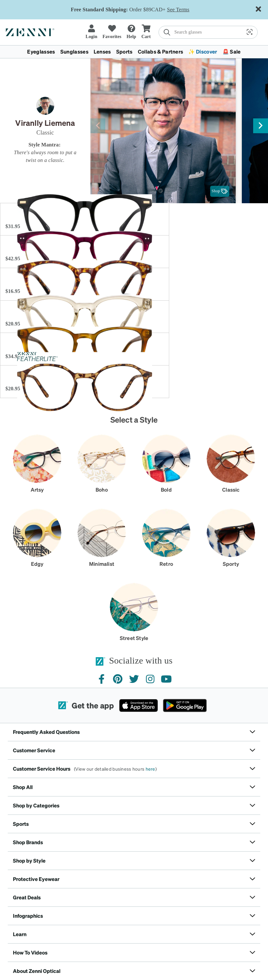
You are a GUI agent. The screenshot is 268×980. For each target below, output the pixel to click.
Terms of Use (26, 940)
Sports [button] (124, 51)
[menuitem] (134, 52)
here (150, 691)
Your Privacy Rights (236, 940)
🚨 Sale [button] (232, 51)
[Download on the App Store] (139, 628)
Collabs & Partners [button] (161, 51)
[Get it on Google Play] (185, 628)
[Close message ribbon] (258, 10)
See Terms (178, 10)
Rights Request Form (154, 940)
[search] (127, 32)
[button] (166, 32)
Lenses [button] (102, 51)
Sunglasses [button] (74, 51)
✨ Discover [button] (203, 51)
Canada (67, 929)
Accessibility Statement (195, 940)
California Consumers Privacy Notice (101, 940)
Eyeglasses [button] (41, 51)
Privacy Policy (54, 940)
